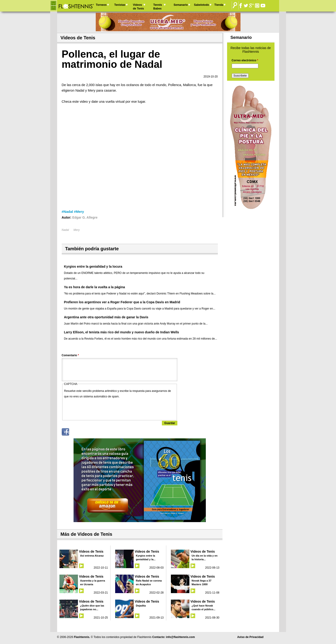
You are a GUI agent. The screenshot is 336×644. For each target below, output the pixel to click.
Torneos (101, 5)
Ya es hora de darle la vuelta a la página (95, 287)
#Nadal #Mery (73, 212)
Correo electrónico (245, 60)
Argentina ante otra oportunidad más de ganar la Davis (106, 317)
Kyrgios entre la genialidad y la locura (93, 266)
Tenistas (120, 5)
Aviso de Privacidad (250, 637)
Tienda (219, 5)
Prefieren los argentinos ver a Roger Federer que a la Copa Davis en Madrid (122, 302)
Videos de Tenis (139, 7)
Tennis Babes (158, 7)
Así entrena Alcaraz (92, 556)
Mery (77, 230)
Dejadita (141, 606)
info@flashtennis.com (180, 637)
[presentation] (99, 408)
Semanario (181, 5)
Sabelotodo (202, 5)
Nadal (65, 230)
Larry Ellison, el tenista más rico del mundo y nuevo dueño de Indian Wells (122, 332)
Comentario (70, 355)
